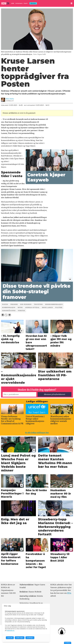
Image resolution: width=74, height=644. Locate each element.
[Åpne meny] (71, 3)
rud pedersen (26, 304)
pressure (14, 304)
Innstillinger (68, 643)
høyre (20, 308)
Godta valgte (20, 638)
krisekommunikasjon (54, 304)
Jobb (13, 3)
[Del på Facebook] (3, 315)
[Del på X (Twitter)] (6, 315)
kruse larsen (47, 308)
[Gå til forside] (5, 3)
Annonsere (19, 3)
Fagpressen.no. (11, 631)
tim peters (38, 304)
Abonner (33, 3)
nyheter (21, 311)
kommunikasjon (9, 308)
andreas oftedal (32, 308)
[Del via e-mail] (9, 315)
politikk (59, 308)
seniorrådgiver (9, 311)
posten (5, 304)
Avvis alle (10, 638)
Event (26, 3)
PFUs (69, 593)
